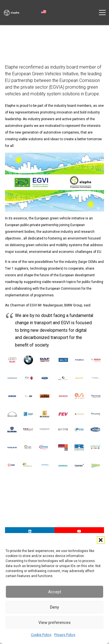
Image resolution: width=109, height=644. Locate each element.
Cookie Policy (41, 635)
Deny (54, 607)
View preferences (54, 623)
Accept (55, 592)
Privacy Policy (65, 635)
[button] (101, 540)
